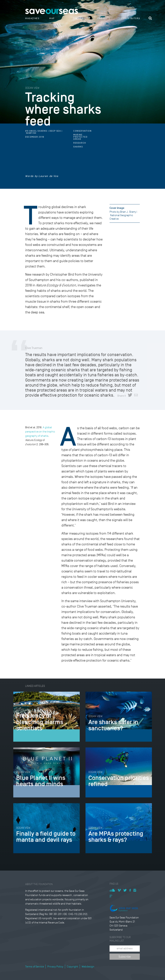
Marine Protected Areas (80, 137)
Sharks (78, 147)
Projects (104, 18)
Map (52, 18)
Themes (78, 18)
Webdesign (88, 967)
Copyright (72, 967)
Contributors (131, 18)
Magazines (32, 18)
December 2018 (35, 137)
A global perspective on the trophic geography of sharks (40, 432)
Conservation (82, 131)
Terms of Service (35, 967)
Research (80, 143)
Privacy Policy (55, 967)
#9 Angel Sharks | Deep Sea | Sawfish (44, 132)
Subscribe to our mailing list (120, 939)
